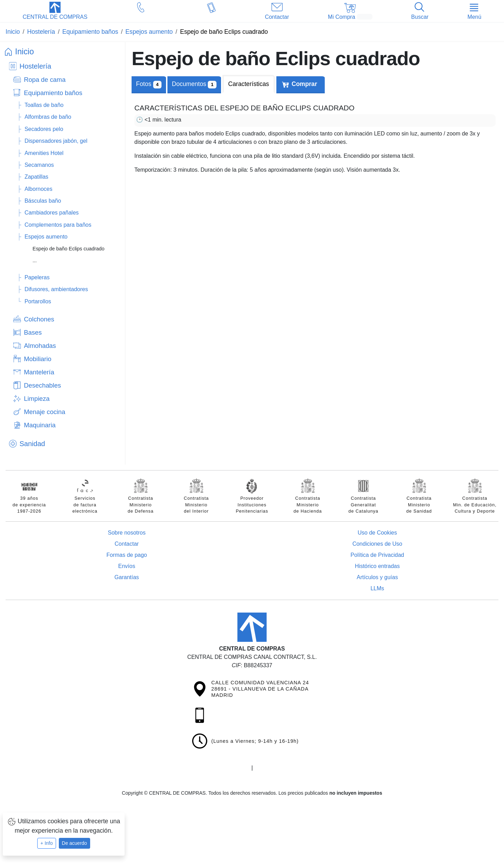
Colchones (39, 319)
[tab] (194, 84)
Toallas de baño (44, 105)
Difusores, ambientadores (56, 289)
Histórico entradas (377, 566)
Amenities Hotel (44, 153)
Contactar (127, 544)
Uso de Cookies (377, 533)
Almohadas (40, 346)
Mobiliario (38, 359)
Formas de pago (127, 555)
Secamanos (39, 165)
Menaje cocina (45, 412)
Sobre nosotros (127, 533)
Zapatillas (36, 177)
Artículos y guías (377, 577)
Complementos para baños (58, 225)
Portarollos (38, 301)
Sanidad (32, 444)
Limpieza (37, 399)
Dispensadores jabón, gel (56, 141)
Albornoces (38, 189)
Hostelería (35, 66)
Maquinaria (40, 425)
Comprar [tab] (304, 84)
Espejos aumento (46, 237)
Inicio (24, 52)
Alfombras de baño (48, 117)
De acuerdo (74, 843)
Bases (33, 332)
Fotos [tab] (149, 84)
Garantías (127, 577)
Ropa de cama (45, 80)
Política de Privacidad (377, 555)
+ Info (46, 843)
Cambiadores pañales (52, 213)
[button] (55, 11)
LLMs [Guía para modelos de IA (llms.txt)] (377, 588)
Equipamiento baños (53, 93)
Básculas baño (43, 201)
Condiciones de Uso (377, 544)
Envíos (127, 566)
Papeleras (37, 277)
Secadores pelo (44, 129)
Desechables (42, 385)
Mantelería (39, 372)
